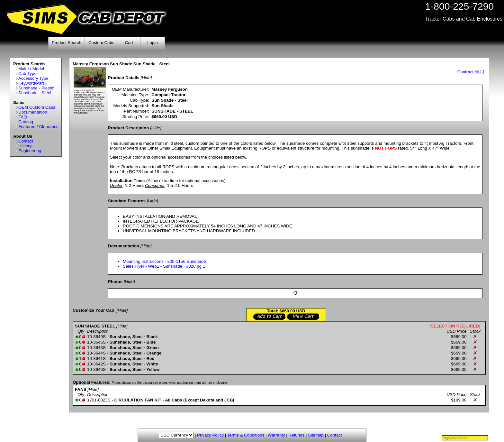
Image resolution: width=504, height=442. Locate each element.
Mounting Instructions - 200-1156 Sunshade (164, 261)
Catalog (26, 122)
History (25, 146)
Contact (26, 141)
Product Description (128, 128)
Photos (115, 282)
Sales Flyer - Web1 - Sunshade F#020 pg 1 (164, 266)
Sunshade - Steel (35, 93)
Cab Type (27, 74)
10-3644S (96, 353)
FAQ (23, 117)
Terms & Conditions (246, 435)
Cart (129, 43)
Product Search (67, 43)
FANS (81, 389)
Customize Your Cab (93, 310)
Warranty (276, 435)
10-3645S (96, 342)
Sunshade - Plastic (36, 88)
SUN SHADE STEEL (95, 326)
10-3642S (96, 364)
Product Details (124, 78)
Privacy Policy (210, 435)
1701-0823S (99, 400)
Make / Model (31, 69)
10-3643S (96, 348)
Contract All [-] (471, 72)
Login (153, 43)
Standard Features (127, 201)
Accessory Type (33, 78)
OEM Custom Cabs (37, 107)
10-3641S (96, 359)
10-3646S (96, 369)
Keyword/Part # (33, 83)
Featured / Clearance (38, 127)
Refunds (297, 435)
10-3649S (96, 337)
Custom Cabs (101, 43)
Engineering (30, 151)
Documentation (33, 112)
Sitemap (316, 435)
